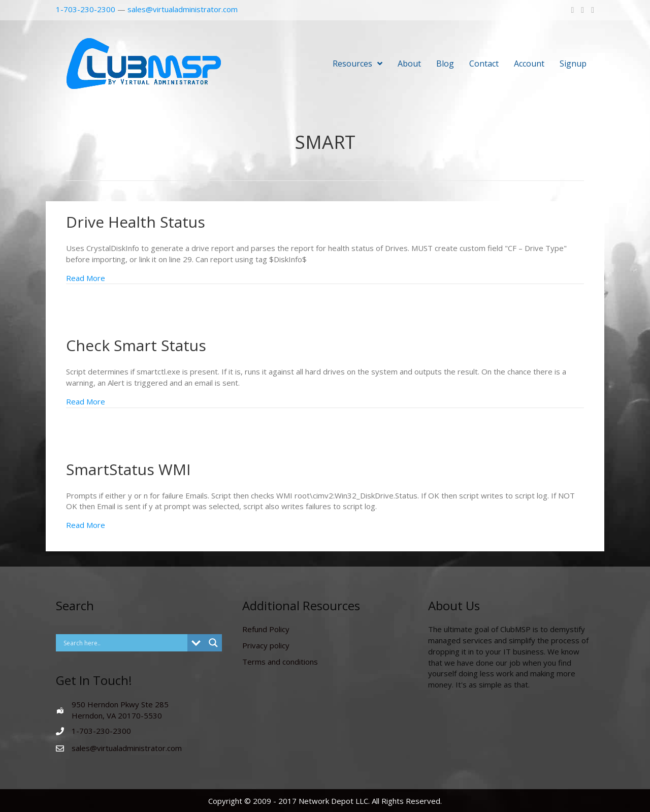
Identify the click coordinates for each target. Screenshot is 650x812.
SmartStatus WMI (128, 469)
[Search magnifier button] (213, 643)
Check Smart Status (136, 345)
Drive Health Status (136, 222)
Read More (86, 278)
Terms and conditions (280, 662)
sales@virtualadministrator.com (183, 9)
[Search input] (124, 643)
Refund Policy (266, 629)
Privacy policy (266, 645)
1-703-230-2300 (86, 9)
